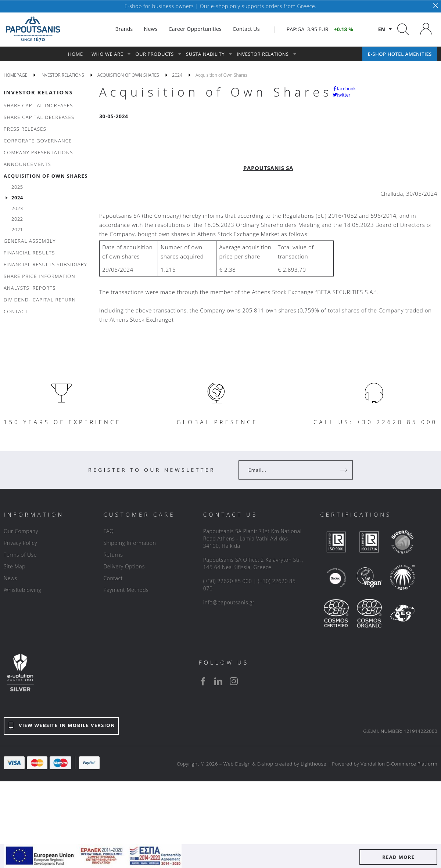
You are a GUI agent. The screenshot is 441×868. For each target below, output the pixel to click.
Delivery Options (124, 566)
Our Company (21, 531)
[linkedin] (218, 681)
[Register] (344, 470)
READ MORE (398, 857)
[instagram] (234, 681)
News (10, 578)
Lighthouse (313, 764)
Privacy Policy (20, 543)
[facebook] (203, 681)
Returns (113, 555)
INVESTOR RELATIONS (38, 92)
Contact (113, 578)
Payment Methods (126, 590)
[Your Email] (291, 470)
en (382, 29)
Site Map (15, 566)
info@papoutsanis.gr (229, 602)
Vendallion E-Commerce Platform (399, 764)
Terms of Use (20, 555)
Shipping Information (130, 543)
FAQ (108, 531)
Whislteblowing (22, 590)
